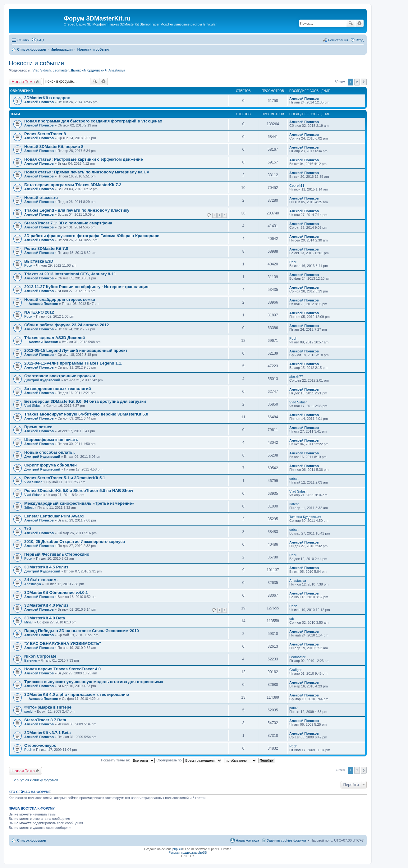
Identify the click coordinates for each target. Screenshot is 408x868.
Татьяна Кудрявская (305, 517)
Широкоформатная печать (51, 440)
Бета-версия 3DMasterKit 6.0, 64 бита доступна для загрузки (85, 401)
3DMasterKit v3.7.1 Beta (48, 733)
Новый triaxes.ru (41, 197)
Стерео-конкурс (40, 745)
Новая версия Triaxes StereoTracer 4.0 (62, 669)
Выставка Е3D (39, 261)
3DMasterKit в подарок (47, 98)
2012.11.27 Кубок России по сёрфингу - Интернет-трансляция (86, 287)
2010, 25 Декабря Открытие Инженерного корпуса (75, 542)
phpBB (177, 849)
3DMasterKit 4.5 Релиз (46, 567)
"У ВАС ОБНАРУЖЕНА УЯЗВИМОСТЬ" (63, 643)
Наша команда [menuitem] (247, 840)
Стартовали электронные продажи (60, 376)
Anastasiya (117, 70)
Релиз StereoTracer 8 (45, 134)
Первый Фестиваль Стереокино (57, 554)
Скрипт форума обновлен (50, 465)
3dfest (29, 507)
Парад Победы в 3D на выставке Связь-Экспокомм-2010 (82, 631)
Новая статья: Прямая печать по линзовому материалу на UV (87, 172)
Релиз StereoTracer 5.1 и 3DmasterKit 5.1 (65, 478)
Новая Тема (23, 81)
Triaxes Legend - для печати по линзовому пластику (77, 210)
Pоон (28, 265)
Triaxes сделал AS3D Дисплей (55, 338)
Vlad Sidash (41, 70)
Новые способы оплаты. (50, 452)
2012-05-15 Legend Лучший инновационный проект (76, 350)
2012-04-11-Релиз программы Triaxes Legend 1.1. (73, 363)
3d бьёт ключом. (41, 580)
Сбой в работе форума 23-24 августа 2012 (66, 325)
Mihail (29, 622)
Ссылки (23, 40)
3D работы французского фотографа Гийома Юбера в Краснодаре (92, 236)
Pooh (293, 338)
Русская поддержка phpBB (188, 853)
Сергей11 (297, 186)
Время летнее (38, 427)
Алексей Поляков (39, 102)
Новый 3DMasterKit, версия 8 (54, 147)
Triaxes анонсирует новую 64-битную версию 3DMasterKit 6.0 (86, 414)
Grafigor (296, 670)
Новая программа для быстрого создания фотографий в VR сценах (93, 121)
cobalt (294, 479)
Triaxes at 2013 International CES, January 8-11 (70, 274)
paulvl (29, 711)
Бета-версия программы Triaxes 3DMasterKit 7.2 (73, 185)
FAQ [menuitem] (41, 40)
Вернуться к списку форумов (35, 780)
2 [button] (357, 82)
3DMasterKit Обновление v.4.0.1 (56, 592)
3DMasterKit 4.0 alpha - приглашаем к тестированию (77, 694)
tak (292, 619)
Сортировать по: (190, 760)
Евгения (31, 660)
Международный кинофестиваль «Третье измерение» (79, 503)
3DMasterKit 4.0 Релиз (46, 605)
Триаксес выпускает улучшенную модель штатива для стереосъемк (94, 682)
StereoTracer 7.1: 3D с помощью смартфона (68, 223)
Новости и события (36, 63)
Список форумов (32, 840)
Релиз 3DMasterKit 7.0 (46, 248)
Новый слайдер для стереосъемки (60, 299)
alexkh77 (296, 377)
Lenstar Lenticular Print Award (54, 516)
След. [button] (364, 82)
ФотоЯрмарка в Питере (48, 707)
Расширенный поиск (359, 23)
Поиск (351, 23)
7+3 (28, 529)
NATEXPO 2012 (39, 312)
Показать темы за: (128, 760)
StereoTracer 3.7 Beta (45, 720)
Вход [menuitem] (360, 40)
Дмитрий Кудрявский (89, 70)
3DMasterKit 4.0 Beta (45, 618)
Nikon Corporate (40, 656)
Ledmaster (61, 70)
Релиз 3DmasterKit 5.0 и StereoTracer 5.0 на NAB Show (79, 491)
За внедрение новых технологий (58, 389)
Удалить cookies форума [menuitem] (287, 840)
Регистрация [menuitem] (338, 40)
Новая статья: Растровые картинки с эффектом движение (84, 159)
